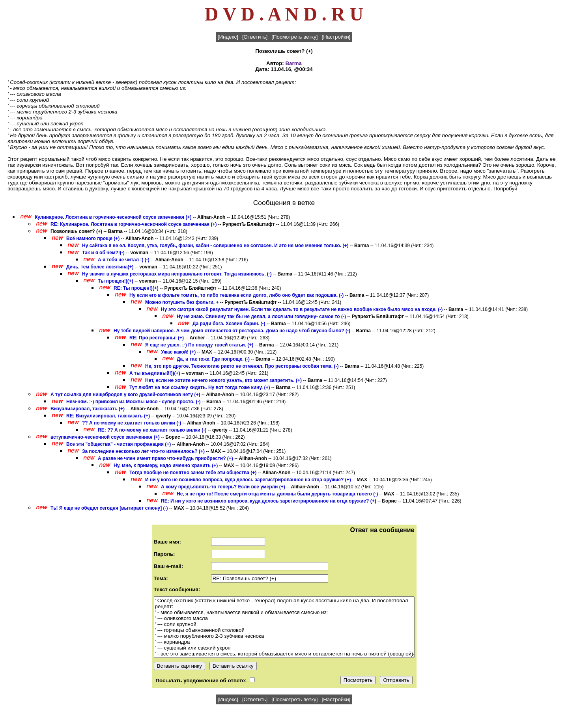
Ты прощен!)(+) (116, 281)
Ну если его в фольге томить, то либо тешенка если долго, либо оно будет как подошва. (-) (236, 295)
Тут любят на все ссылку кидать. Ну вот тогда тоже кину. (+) (200, 387)
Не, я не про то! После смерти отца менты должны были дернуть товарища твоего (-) (277, 494)
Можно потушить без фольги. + (182, 302)
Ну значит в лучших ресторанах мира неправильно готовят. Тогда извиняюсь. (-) (177, 274)
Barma (293, 63)
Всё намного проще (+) (93, 238)
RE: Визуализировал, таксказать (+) (108, 416)
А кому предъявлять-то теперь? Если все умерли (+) (223, 487)
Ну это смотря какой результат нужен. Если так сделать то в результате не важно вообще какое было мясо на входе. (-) (302, 309)
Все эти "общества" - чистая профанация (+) (119, 444)
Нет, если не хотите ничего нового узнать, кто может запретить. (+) (223, 380)
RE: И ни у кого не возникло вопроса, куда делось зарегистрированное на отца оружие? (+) (269, 501)
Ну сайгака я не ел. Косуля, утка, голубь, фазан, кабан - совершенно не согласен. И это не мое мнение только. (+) (215, 246)
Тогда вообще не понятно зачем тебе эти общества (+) (193, 473)
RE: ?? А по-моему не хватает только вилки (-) (152, 430)
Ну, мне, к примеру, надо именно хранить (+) (166, 465)
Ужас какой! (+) (178, 352)
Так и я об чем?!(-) (103, 253)
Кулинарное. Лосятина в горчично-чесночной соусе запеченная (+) (113, 217)
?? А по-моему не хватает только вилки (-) (132, 423)
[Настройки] (336, 37)
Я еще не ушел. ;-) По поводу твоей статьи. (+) (199, 345)
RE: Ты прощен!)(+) (136, 288)
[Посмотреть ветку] (294, 37)
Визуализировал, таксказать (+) (88, 409)
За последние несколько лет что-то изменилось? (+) (143, 451)
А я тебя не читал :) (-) (124, 260)
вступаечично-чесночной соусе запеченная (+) (105, 437)
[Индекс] (228, 37)
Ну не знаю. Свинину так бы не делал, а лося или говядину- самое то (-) (261, 317)
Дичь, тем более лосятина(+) (100, 267)
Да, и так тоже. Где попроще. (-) (213, 359)
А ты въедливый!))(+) (155, 373)
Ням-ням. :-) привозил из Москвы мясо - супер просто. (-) (133, 402)
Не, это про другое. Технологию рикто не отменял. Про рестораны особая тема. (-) (242, 366)
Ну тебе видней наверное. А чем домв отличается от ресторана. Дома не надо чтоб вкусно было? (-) (232, 331)
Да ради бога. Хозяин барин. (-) (229, 324)
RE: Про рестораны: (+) (157, 338)
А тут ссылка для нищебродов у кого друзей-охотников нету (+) (125, 395)
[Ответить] (255, 37)
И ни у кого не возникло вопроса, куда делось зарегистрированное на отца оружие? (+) (248, 480)
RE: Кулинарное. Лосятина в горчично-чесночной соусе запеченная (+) (134, 224)
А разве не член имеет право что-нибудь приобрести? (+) (165, 458)
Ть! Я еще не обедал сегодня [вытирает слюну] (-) (109, 508)
